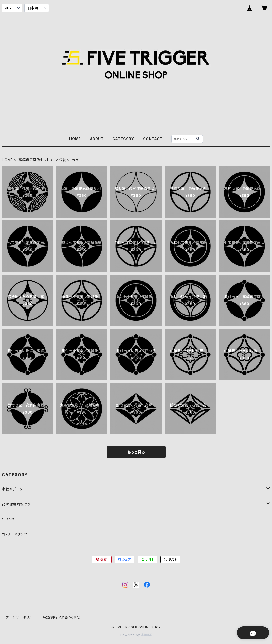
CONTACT (153, 139)
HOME (75, 139)
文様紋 (61, 160)
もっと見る (136, 452)
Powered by (136, 635)
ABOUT (97, 139)
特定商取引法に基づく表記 (61, 617)
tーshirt (8, 519)
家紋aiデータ (12, 489)
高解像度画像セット (34, 160)
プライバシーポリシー (20, 617)
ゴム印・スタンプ (15, 534)
